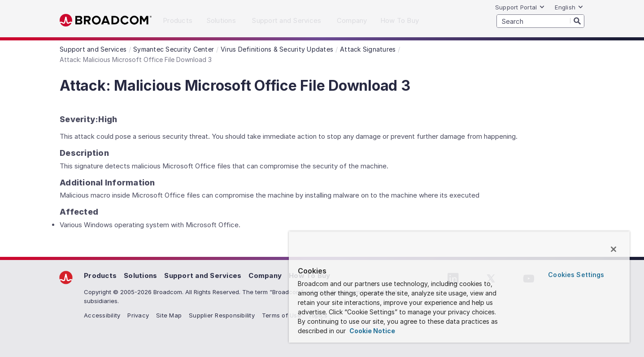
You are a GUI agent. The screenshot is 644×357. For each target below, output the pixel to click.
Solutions (140, 275)
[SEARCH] (540, 21)
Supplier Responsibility (222, 315)
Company (265, 275)
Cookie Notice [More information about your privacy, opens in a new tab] (372, 331)
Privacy (138, 315)
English (569, 7)
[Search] (577, 21)
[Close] (614, 249)
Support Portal (520, 7)
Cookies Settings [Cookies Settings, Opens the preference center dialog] (576, 275)
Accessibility (102, 315)
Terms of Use (281, 315)
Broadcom (106, 20)
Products (100, 275)
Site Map (169, 315)
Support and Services (203, 275)
